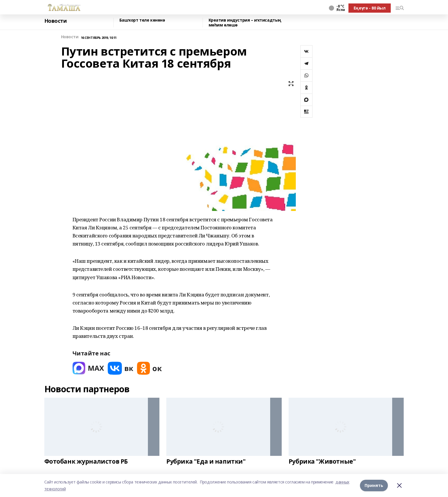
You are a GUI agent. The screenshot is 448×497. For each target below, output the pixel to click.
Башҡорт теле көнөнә (142, 20)
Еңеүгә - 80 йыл (370, 8)
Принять (374, 485)
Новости (56, 21)
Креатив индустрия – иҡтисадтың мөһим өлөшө (245, 23)
